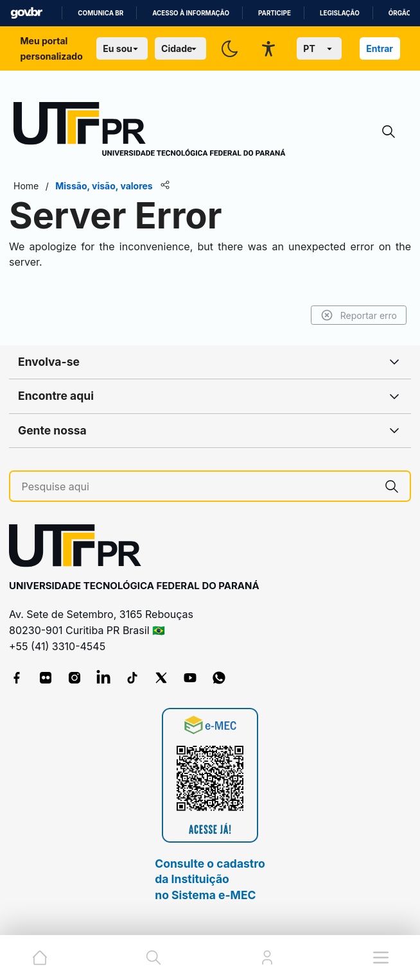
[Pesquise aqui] (198, 487)
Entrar (380, 48)
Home (26, 186)
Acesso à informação (191, 13)
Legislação (340, 13)
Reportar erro (359, 315)
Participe (275, 13)
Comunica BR (101, 13)
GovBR (26, 13)
